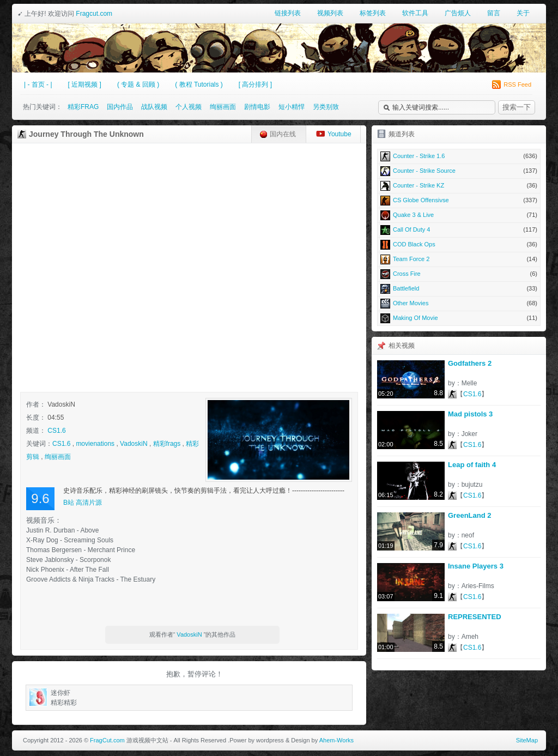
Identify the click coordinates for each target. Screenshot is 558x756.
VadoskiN (134, 444)
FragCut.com (107, 740)
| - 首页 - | (38, 84)
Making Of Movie (459, 318)
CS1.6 (56, 431)
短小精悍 (292, 107)
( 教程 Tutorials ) (199, 84)
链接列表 (288, 13)
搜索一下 (517, 107)
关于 (523, 13)
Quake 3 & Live (459, 215)
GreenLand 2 (469, 515)
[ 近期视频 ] (85, 84)
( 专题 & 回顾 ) (138, 84)
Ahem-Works (336, 740)
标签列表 (373, 13)
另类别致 (326, 107)
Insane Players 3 (476, 566)
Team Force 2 (459, 259)
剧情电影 (257, 107)
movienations (95, 444)
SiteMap (527, 740)
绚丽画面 (223, 107)
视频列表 (330, 13)
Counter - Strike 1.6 (459, 156)
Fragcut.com (94, 14)
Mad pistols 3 (470, 414)
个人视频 (189, 107)
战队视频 (154, 107)
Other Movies (459, 303)
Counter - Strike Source (459, 171)
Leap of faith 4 (472, 465)
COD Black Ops (459, 244)
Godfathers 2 (470, 363)
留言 (494, 13)
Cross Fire (459, 274)
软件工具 (415, 13)
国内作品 (120, 107)
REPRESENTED (475, 617)
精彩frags (167, 444)
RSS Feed (512, 84)
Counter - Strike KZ (459, 185)
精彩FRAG (83, 107)
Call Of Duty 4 (459, 229)
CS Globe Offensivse (459, 200)
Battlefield (459, 288)
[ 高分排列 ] (255, 84)
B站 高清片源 (83, 503)
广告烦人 (458, 13)
